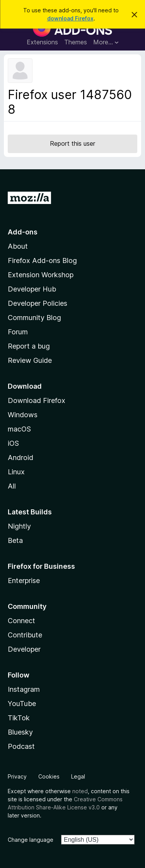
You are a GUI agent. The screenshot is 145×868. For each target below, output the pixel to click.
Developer (24, 649)
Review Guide (30, 360)
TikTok (19, 718)
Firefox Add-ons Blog (42, 260)
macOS (19, 429)
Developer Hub (32, 289)
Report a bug (29, 346)
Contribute (25, 635)
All (12, 486)
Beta (15, 540)
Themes (76, 42)
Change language (31, 840)
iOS (13, 443)
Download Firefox (37, 400)
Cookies (49, 776)
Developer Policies (38, 303)
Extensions (42, 42)
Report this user (72, 143)
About (18, 246)
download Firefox (70, 18)
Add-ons (23, 232)
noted (80, 791)
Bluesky (20, 732)
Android (20, 458)
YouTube (22, 704)
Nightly (19, 526)
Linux (16, 472)
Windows (23, 415)
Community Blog (34, 318)
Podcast (21, 746)
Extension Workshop (41, 275)
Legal (78, 776)
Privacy (17, 776)
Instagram (24, 689)
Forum (18, 332)
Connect (21, 621)
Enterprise (24, 581)
